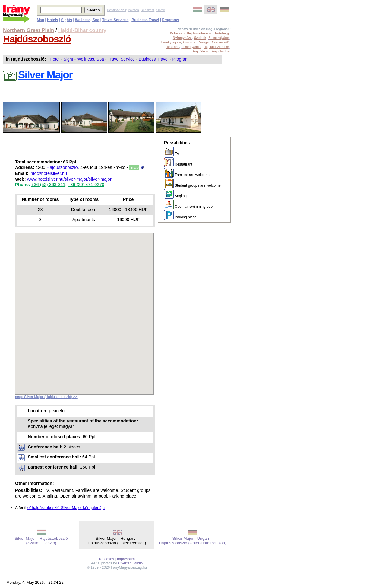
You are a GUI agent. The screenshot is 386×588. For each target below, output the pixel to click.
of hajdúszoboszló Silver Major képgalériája (66, 508)
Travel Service (121, 59)
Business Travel (154, 59)
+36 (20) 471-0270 (86, 185)
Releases (106, 559)
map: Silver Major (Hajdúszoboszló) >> (46, 397)
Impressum (126, 559)
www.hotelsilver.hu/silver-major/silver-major (69, 179)
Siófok (160, 10)
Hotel (55, 59)
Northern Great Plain (28, 30)
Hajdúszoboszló (37, 39)
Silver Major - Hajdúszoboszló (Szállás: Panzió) (41, 541)
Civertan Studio (130, 563)
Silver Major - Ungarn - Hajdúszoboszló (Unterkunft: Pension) (193, 541)
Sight (68, 59)
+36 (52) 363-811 (48, 185)
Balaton (133, 10)
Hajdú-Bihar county (82, 30)
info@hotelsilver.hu (48, 173)
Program (181, 59)
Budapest (148, 10)
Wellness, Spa (91, 59)
